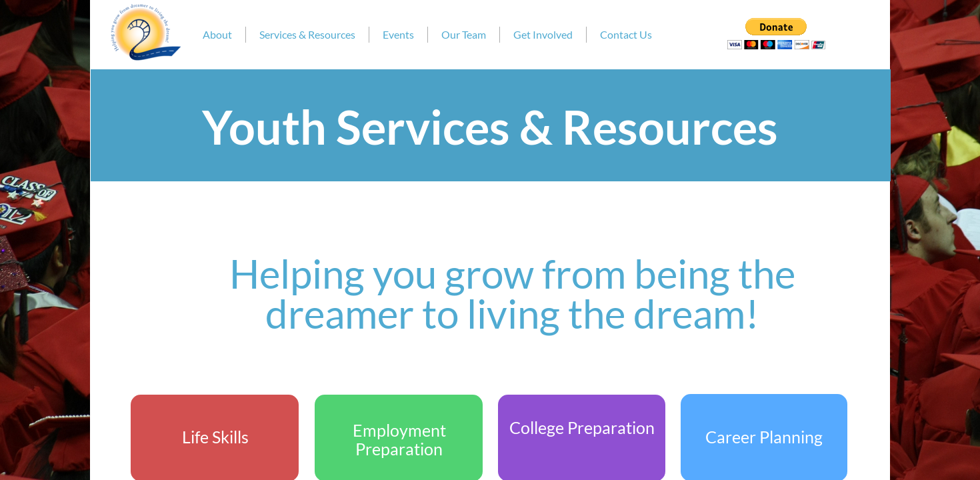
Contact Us (626, 34)
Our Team (464, 34)
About (217, 34)
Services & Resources (307, 34)
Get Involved (543, 34)
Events (398, 34)
